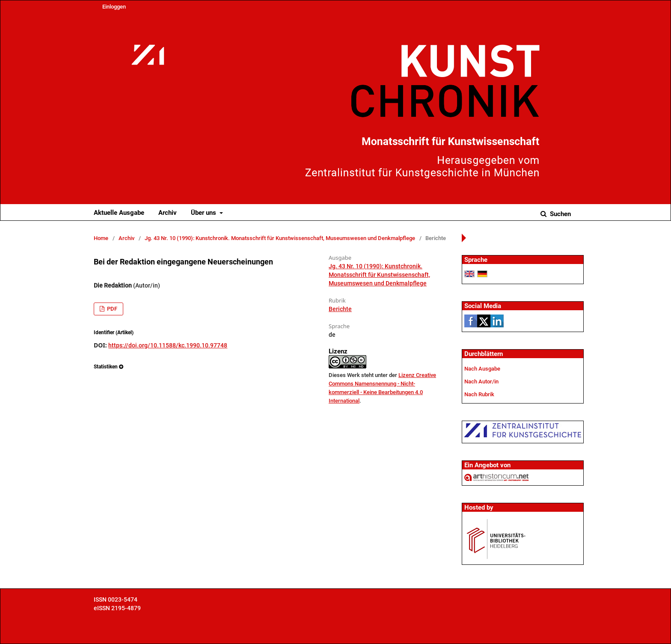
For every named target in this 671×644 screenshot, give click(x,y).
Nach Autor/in (481, 381)
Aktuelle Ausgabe (119, 213)
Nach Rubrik (479, 394)
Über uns (204, 213)
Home (101, 238)
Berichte (340, 309)
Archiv (168, 213)
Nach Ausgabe (482, 369)
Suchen (560, 214)
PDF (111, 309)
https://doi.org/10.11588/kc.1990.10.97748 (168, 345)
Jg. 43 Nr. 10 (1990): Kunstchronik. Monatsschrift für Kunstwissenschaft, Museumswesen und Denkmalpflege (280, 238)
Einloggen (114, 7)
